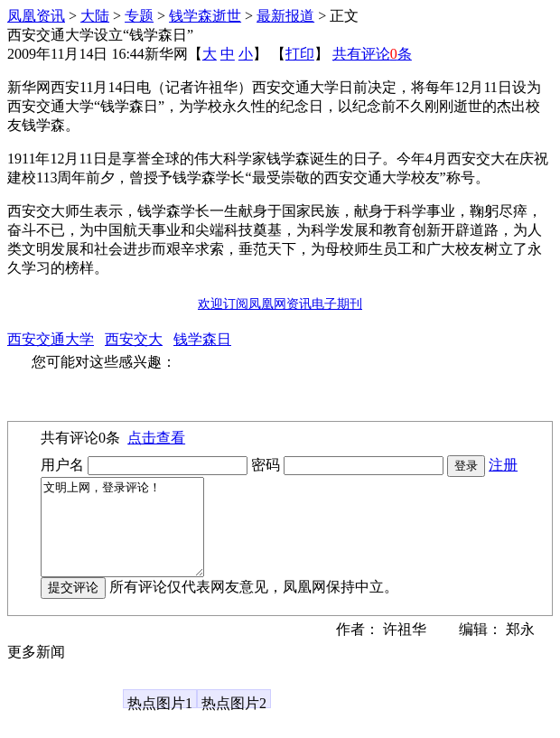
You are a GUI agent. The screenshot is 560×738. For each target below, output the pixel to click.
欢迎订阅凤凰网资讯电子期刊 (280, 304)
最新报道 (285, 16)
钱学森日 (202, 339)
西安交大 (134, 339)
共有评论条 (372, 54)
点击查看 (156, 438)
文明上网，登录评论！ (131, 537)
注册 (503, 465)
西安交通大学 (51, 339)
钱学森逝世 (205, 16)
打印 (300, 54)
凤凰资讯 (36, 16)
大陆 (95, 16)
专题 (139, 16)
